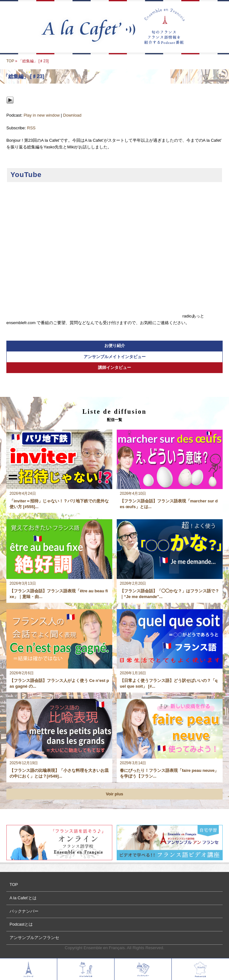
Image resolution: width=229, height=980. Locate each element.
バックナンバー (24, 911)
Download (72, 115)
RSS (31, 128)
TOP (10, 61)
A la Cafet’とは (23, 898)
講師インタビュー (114, 367)
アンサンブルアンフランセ (34, 938)
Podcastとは (21, 924)
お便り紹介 (115, 346)
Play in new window (42, 115)
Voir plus (115, 794)
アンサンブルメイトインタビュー (115, 357)
